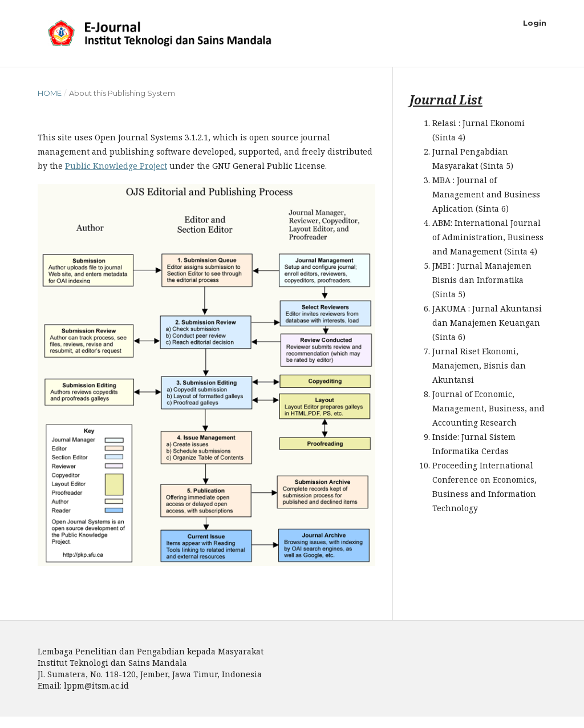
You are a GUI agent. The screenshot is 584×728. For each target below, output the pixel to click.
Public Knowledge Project (116, 166)
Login (535, 23)
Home (50, 93)
